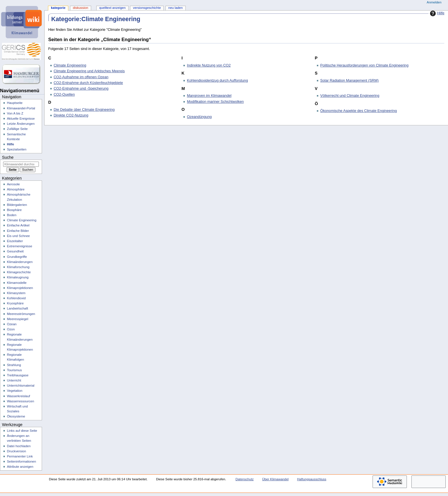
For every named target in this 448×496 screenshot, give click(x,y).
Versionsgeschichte (147, 8)
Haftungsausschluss (312, 479)
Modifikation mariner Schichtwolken (215, 102)
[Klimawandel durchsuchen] (21, 164)
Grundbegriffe (17, 257)
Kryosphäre (15, 303)
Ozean (12, 324)
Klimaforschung (18, 267)
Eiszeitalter (15, 241)
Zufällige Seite (17, 129)
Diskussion (80, 8)
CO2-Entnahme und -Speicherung (81, 89)
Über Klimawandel (275, 479)
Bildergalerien (17, 205)
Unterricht (14, 380)
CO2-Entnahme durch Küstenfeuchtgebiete (88, 83)
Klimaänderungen (20, 262)
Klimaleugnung (18, 277)
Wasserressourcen (20, 401)
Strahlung (14, 365)
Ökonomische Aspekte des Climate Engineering (359, 111)
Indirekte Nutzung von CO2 (209, 65)
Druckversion (16, 451)
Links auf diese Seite (22, 431)
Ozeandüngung (199, 117)
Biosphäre (14, 210)
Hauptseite (15, 103)
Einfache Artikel (18, 225)
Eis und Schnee (18, 236)
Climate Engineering (70, 65)
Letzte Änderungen (21, 124)
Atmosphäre (16, 189)
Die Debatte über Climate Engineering (84, 110)
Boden (12, 215)
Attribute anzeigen (20, 467)
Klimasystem (16, 293)
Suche (8, 157)
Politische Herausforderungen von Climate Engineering (364, 65)
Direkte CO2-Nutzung (71, 115)
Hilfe (436, 13)
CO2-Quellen (64, 95)
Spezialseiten (17, 149)
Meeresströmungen (21, 314)
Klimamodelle (17, 283)
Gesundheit (15, 251)
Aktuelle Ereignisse (21, 119)
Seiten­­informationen (21, 461)
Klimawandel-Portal (21, 108)
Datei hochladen (19, 446)
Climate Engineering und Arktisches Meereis (89, 71)
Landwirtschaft (17, 308)
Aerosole (13, 184)
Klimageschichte (19, 272)
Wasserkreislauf (18, 396)
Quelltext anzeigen (112, 8)
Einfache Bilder (18, 231)
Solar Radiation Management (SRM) (350, 81)
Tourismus (14, 370)
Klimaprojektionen (20, 288)
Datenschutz (245, 479)
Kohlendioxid (16, 298)
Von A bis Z (15, 113)
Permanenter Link (20, 456)
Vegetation (15, 391)
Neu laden (175, 8)
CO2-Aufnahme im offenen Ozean (81, 77)
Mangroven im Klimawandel (209, 96)
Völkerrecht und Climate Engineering (350, 96)
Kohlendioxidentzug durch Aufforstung (217, 81)
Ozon (11, 329)
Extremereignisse (19, 246)
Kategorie (58, 8)
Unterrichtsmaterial (21, 385)
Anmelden (434, 2)
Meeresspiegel (18, 319)
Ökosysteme (16, 416)
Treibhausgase (18, 375)
